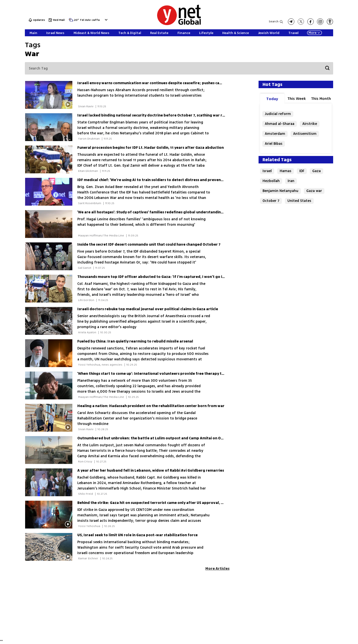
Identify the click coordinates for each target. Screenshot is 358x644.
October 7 (271, 201)
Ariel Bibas (274, 144)
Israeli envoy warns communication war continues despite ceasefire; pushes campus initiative (162, 83)
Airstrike (310, 124)
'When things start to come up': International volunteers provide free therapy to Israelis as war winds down (175, 374)
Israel (267, 171)
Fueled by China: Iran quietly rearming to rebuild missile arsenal (135, 341)
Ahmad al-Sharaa (280, 124)
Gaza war (314, 191)
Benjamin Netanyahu (280, 191)
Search (274, 21)
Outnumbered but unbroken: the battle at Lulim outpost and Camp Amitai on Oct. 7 (153, 438)
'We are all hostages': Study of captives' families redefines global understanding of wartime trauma (168, 212)
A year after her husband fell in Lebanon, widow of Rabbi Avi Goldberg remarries (151, 471)
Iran (291, 181)
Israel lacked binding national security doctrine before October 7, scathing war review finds (160, 115)
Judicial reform (278, 114)
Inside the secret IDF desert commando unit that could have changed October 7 (149, 245)
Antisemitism (305, 134)
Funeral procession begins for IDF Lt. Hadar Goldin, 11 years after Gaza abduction (151, 148)
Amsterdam (275, 134)
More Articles (217, 569)
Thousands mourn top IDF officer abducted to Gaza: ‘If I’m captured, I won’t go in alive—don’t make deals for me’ (180, 277)
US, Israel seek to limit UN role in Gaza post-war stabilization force (137, 535)
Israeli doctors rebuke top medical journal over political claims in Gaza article (148, 309)
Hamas (286, 171)
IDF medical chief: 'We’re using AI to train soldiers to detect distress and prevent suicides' (158, 180)
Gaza (316, 171)
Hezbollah (271, 181)
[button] (330, 22)
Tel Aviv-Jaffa (90, 20)
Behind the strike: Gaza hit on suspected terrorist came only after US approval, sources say (159, 503)
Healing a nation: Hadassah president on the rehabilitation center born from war (151, 406)
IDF (302, 171)
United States (299, 201)
